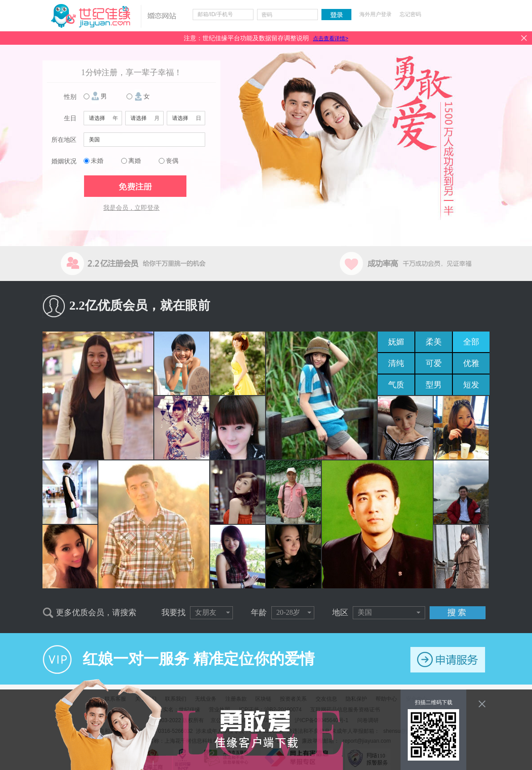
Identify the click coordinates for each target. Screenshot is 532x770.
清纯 (396, 363)
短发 (471, 385)
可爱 (434, 363)
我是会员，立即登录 (131, 208)
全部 (471, 342)
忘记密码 (410, 14)
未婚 (97, 161)
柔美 (434, 342)
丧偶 (172, 161)
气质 (396, 385)
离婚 (135, 161)
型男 (434, 385)
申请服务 (448, 660)
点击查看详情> (331, 38)
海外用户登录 (376, 14)
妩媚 (396, 342)
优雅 (471, 363)
